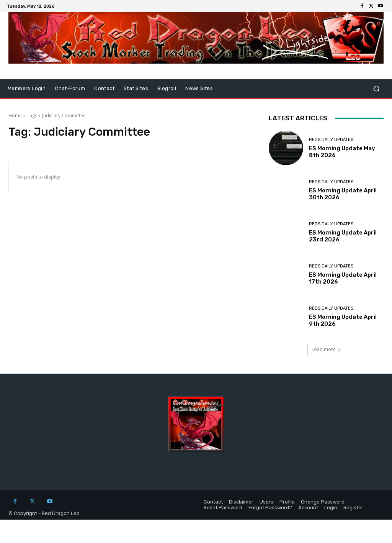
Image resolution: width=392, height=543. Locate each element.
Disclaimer (241, 502)
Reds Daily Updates (331, 140)
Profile (287, 502)
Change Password (323, 502)
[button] (376, 89)
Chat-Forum (70, 88)
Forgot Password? (270, 508)
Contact (104, 88)
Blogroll (167, 88)
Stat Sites (136, 88)
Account (308, 508)
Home (15, 116)
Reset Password (223, 508)
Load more (326, 349)
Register (353, 508)
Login (331, 508)
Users (266, 502)
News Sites (199, 88)
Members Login (27, 88)
